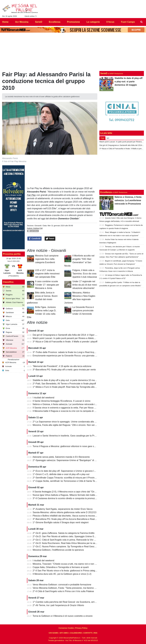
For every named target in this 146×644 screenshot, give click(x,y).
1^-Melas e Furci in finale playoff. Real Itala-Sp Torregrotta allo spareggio (69, 387)
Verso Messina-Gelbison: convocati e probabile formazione (62, 585)
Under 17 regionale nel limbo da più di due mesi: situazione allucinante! (85, 285)
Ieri (108, 138)
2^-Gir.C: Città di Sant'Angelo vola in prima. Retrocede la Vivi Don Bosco (69, 540)
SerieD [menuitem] (39, 22)
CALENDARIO (76, 633)
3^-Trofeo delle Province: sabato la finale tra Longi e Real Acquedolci (67, 352)
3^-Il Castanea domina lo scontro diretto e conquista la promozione (66, 498)
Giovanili (38, 226)
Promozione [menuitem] (73, 22)
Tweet (50, 239)
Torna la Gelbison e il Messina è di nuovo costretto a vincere (63, 616)
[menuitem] (142, 22)
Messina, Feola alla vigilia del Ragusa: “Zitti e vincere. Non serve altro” (68, 425)
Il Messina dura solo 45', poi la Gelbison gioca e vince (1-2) (62, 574)
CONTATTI (88, 633)
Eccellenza (106, 192)
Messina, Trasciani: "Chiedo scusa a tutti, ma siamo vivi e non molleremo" (69, 564)
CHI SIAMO (53, 633)
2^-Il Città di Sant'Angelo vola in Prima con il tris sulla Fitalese (63, 591)
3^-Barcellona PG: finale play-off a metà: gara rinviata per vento (64, 370)
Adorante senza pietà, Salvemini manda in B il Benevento (61, 457)
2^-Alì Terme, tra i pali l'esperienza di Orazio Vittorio (58, 605)
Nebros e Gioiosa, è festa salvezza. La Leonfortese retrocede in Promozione (71, 404)
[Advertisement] (122, 170)
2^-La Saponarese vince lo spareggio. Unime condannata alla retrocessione (70, 422)
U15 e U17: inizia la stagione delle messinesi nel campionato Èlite (47, 274)
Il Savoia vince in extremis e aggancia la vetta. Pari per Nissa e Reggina (69, 408)
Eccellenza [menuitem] (55, 22)
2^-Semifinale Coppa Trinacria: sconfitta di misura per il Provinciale (66, 478)
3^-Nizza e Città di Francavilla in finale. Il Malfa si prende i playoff (65, 342)
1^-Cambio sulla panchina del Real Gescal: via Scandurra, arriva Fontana (69, 602)
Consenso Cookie (66, 628)
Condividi (35, 239)
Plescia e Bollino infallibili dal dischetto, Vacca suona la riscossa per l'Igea (69, 516)
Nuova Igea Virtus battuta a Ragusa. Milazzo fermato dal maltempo (66, 495)
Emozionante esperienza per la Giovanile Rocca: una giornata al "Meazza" (70, 356)
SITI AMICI (64, 633)
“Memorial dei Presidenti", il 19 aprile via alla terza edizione (62, 366)
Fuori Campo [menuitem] (128, 22)
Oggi (102, 138)
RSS (95, 633)
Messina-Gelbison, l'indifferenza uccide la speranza (58, 550)
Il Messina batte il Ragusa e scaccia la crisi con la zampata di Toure (66, 411)
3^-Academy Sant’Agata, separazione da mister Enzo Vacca (63, 509)
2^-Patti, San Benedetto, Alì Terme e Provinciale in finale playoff (64, 384)
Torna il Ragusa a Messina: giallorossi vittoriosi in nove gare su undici (67, 446)
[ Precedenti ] (13, 276)
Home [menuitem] (5, 22)
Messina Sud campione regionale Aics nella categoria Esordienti (47, 259)
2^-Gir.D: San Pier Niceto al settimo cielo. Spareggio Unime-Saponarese (69, 536)
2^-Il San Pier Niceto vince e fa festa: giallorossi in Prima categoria (66, 571)
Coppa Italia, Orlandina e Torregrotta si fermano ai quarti (61, 567)
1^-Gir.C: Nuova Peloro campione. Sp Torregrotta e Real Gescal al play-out (70, 547)
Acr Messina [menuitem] (22, 22)
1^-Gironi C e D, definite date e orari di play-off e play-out (61, 474)
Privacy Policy (81, 628)
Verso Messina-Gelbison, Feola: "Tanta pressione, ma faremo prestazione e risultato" (75, 588)
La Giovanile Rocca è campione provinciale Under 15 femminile (83, 311)
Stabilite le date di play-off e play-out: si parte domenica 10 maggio (66, 380)
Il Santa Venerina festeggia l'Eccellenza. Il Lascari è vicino (62, 401)
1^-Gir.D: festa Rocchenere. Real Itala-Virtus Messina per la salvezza (67, 543)
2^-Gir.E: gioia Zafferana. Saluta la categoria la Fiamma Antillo (64, 533)
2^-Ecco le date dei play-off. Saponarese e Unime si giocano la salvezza (69, 471)
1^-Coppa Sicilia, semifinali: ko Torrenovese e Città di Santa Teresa (66, 481)
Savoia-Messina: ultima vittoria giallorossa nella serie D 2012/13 (65, 512)
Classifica (8, 282)
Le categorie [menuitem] (93, 22)
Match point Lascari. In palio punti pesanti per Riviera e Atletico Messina (69, 338)
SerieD (104, 73)
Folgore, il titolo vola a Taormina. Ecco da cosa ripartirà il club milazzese (85, 274)
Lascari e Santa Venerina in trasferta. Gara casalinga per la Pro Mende (68, 436)
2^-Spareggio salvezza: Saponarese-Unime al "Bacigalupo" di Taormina (68, 460)
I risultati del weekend (44, 398)
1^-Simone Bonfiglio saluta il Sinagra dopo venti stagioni (61, 522)
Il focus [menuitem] (110, 22)
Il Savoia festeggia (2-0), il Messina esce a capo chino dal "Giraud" (66, 492)
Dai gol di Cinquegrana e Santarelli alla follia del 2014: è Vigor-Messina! (68, 335)
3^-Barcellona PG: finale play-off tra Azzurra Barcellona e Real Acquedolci (69, 519)
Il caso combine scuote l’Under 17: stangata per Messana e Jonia (47, 285)
